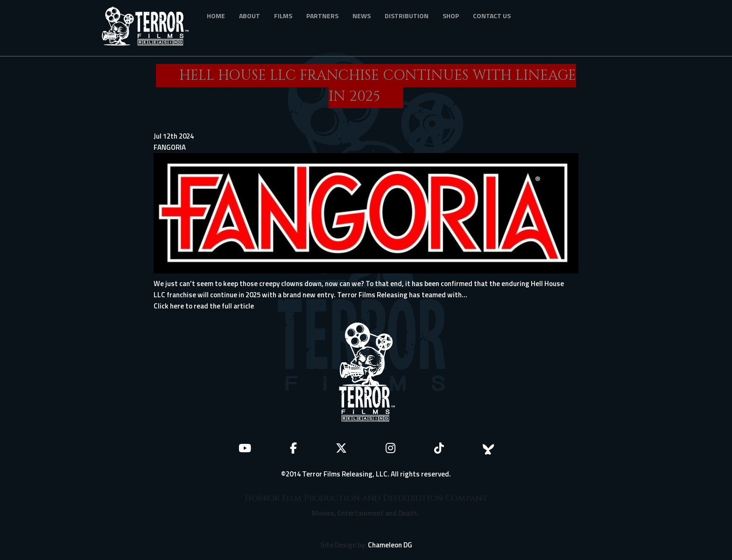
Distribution (407, 16)
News (362, 16)
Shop (451, 16)
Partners (322, 16)
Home (216, 16)
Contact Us (492, 16)
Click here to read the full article (204, 306)
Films (283, 16)
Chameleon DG (390, 545)
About (250, 16)
